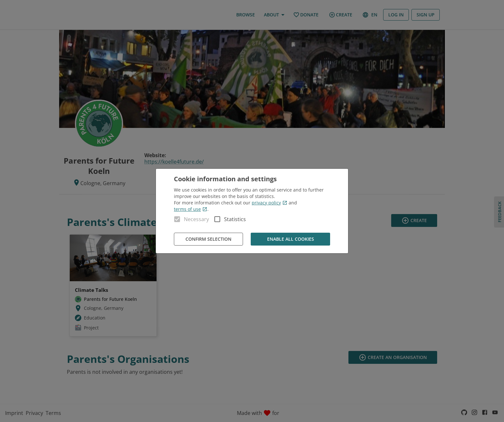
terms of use (191, 209)
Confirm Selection (208, 239)
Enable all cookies (290, 239)
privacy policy (270, 203)
